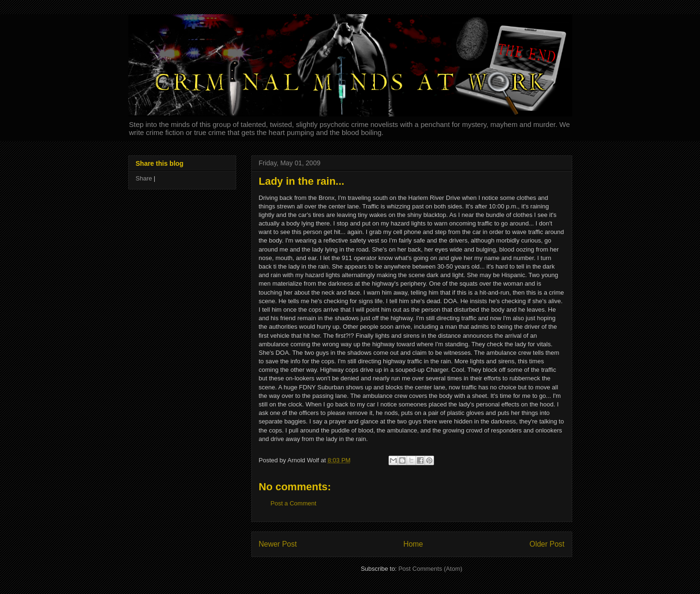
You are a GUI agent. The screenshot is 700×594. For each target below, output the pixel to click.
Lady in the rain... (302, 181)
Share (144, 178)
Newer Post (278, 544)
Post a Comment (294, 503)
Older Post (547, 544)
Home (413, 544)
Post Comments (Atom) (430, 569)
